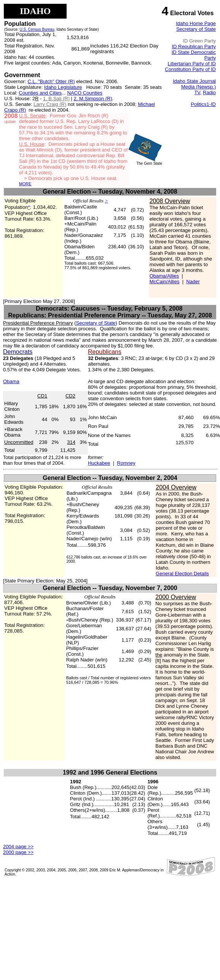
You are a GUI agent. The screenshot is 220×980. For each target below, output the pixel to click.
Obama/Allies (164, 276)
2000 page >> (18, 852)
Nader (193, 282)
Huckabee (99, 463)
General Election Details (182, 574)
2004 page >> (18, 847)
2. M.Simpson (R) (93, 99)
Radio (209, 92)
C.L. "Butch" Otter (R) (51, 81)
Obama (11, 381)
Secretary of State (196, 29)
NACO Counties (85, 93)
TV (197, 92)
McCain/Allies (165, 282)
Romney (126, 463)
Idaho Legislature (63, 87)
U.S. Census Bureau (37, 29)
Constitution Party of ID (190, 69)
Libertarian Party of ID (192, 64)
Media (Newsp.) (198, 87)
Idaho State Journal (194, 81)
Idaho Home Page (196, 23)
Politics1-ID (203, 104)
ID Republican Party (194, 47)
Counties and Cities (40, 93)
